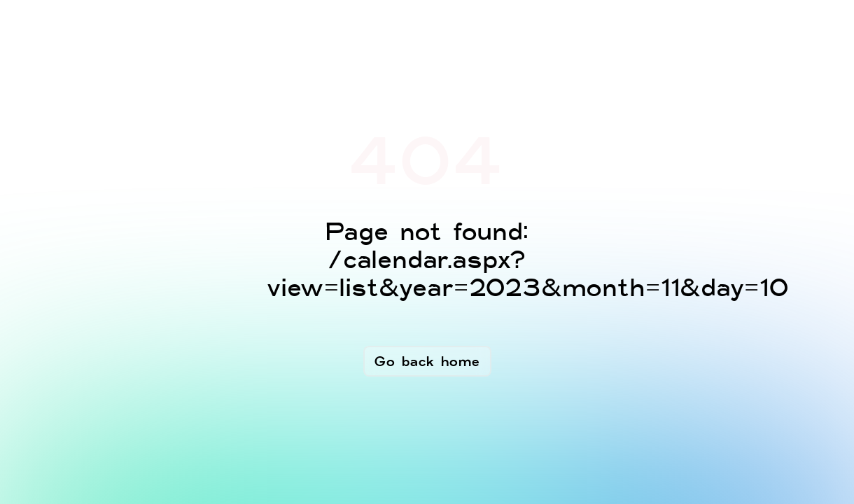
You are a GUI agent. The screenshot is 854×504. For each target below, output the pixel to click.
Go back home (427, 361)
